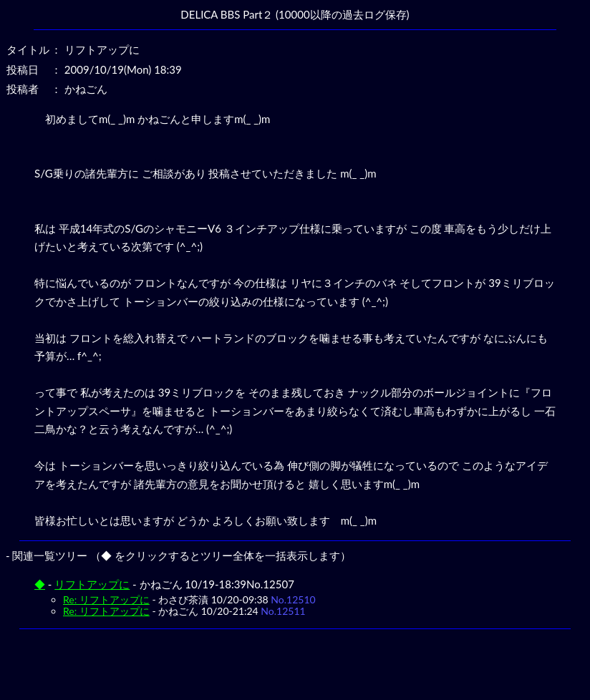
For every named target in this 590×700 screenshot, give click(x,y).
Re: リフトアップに (106, 599)
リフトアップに (92, 584)
